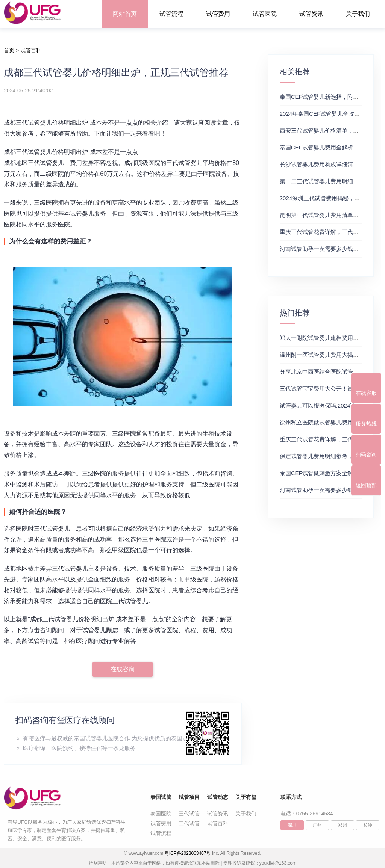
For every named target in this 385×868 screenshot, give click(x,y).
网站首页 (125, 14)
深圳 (292, 825)
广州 (317, 825)
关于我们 (358, 14)
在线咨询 (123, 669)
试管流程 (171, 14)
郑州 (343, 825)
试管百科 (31, 50)
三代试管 (189, 814)
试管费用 (218, 14)
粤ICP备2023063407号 (188, 853)
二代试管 (189, 823)
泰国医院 (161, 814)
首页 (9, 50)
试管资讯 (311, 14)
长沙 (368, 825)
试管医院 (265, 14)
